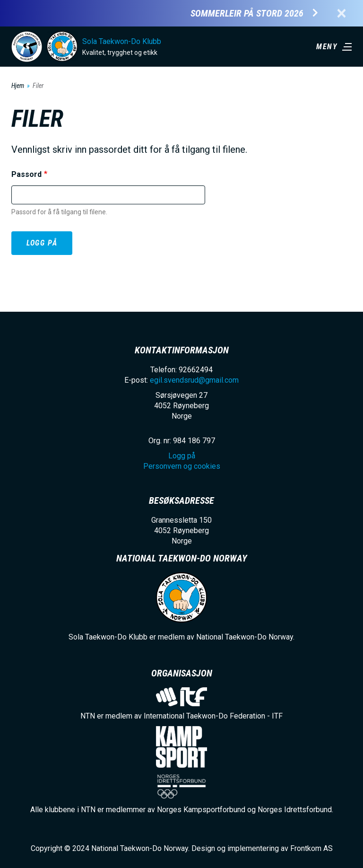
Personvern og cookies (182, 466)
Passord (26, 174)
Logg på (42, 243)
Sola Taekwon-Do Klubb (122, 41)
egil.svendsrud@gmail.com (194, 380)
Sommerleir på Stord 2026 (247, 13)
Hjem (18, 86)
